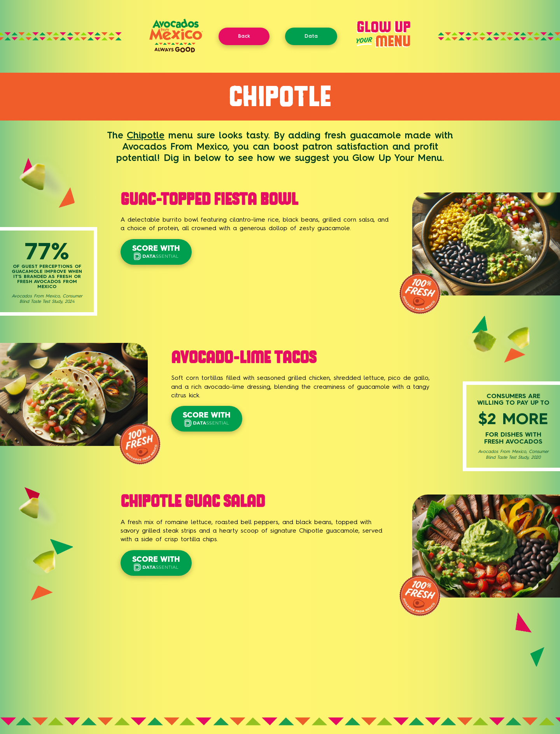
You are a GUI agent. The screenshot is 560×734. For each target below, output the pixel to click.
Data (311, 36)
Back (244, 36)
